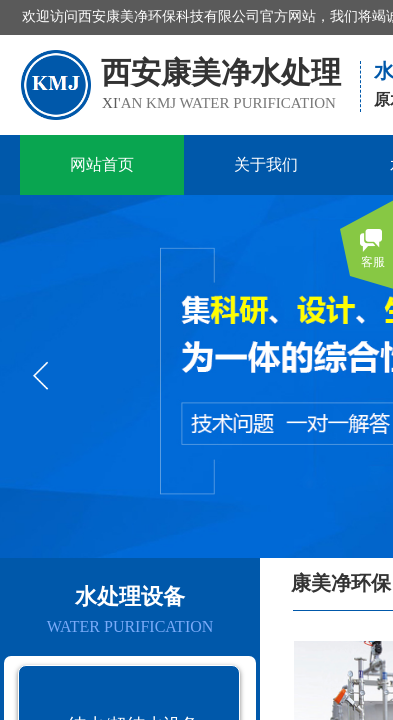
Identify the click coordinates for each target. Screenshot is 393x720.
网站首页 (102, 164)
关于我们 (266, 164)
